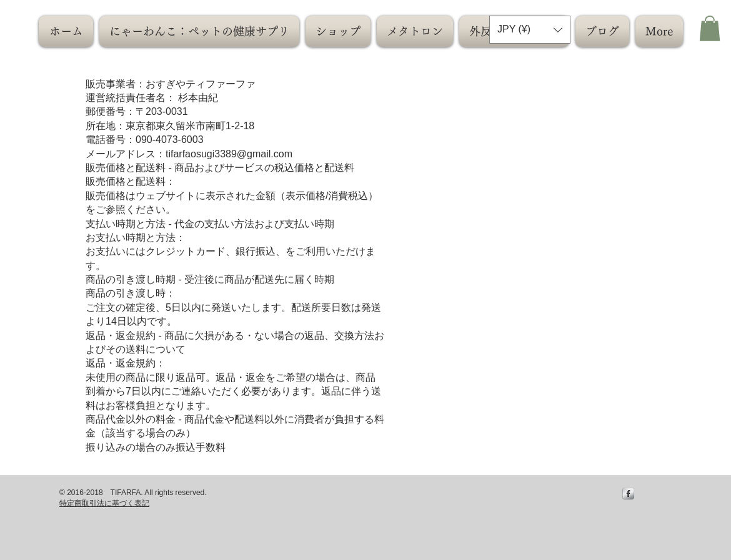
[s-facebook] (628, 494)
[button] (530, 30)
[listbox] (530, 30)
